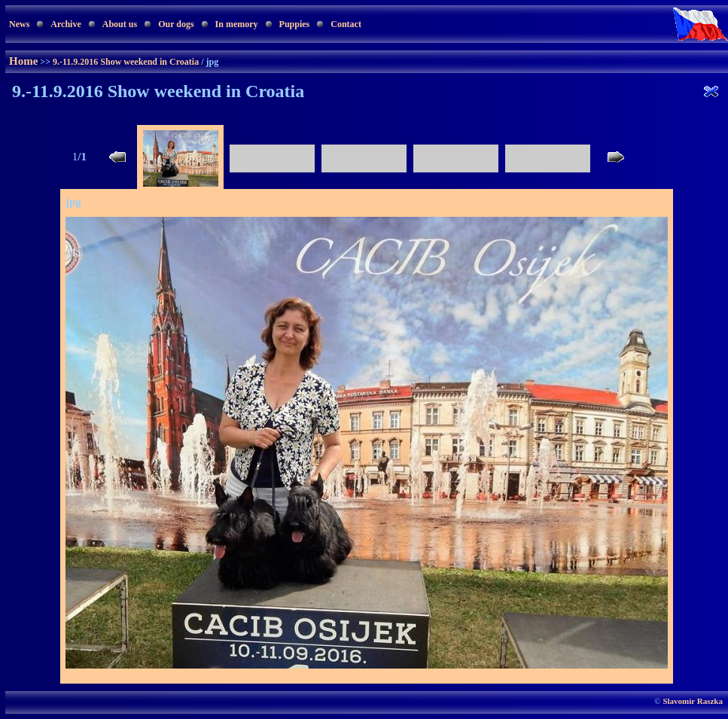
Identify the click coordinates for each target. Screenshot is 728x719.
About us (120, 24)
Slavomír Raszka (693, 701)
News (19, 24)
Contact (346, 24)
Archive (65, 24)
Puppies (295, 24)
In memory (237, 24)
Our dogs (176, 24)
